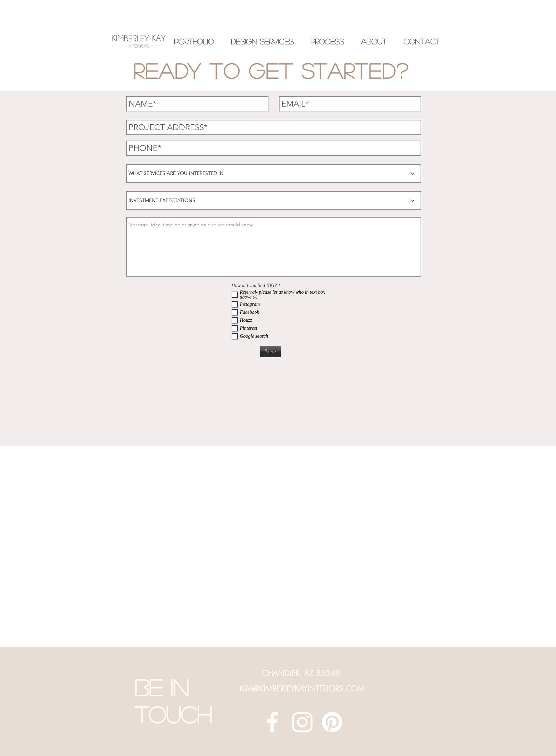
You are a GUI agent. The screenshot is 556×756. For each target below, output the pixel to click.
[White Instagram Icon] (302, 722)
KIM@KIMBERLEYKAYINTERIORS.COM (302, 689)
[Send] (271, 351)
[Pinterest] (332, 722)
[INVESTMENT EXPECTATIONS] (274, 201)
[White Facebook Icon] (272, 722)
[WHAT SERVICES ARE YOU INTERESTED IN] (274, 174)
